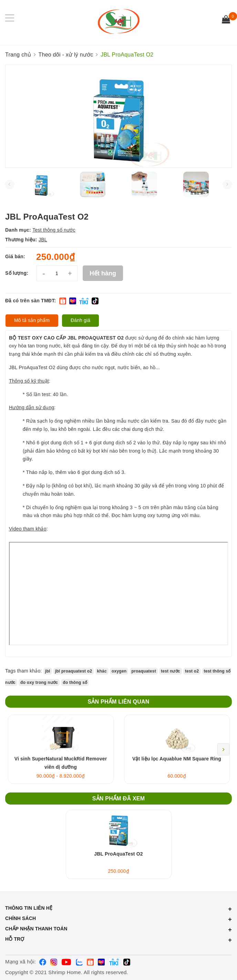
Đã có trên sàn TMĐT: (30, 301)
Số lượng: (17, 273)
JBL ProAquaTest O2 (118, 854)
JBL (43, 240)
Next (223, 749)
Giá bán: (15, 256)
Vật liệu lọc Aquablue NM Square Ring (177, 759)
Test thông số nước (54, 230)
